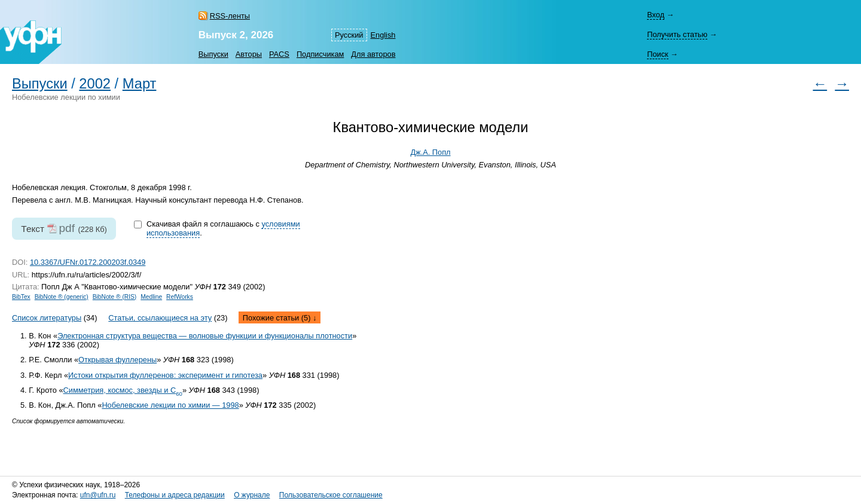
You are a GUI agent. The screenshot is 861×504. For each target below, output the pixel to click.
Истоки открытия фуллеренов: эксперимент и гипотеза (165, 375)
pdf (67, 228)
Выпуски (213, 54)
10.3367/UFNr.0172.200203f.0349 (88, 262)
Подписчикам (320, 54)
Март (140, 84)
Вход (656, 15)
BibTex (21, 297)
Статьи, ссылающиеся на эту (160, 318)
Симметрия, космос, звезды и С (123, 390)
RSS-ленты (230, 16)
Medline (151, 297)
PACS (279, 54)
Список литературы (47, 318)
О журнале (252, 495)
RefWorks (180, 297)
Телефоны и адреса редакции (175, 495)
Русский (349, 35)
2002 (95, 84)
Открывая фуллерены (117, 360)
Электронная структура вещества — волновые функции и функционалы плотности (205, 336)
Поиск (657, 54)
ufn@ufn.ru (98, 495)
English (383, 35)
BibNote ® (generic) (62, 297)
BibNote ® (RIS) (115, 297)
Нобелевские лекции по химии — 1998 (170, 405)
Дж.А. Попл (430, 152)
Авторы (249, 54)
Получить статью (677, 34)
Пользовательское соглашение (331, 495)
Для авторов (373, 54)
